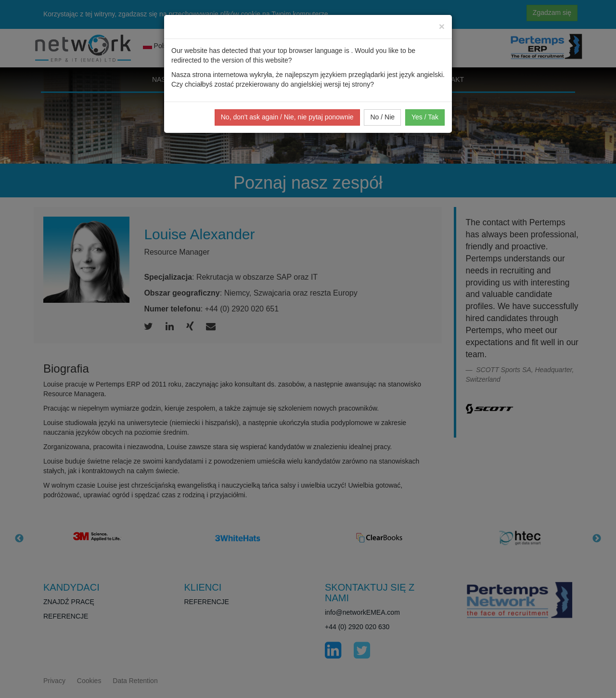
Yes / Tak (425, 117)
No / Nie (382, 117)
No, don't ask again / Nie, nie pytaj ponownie (287, 117)
